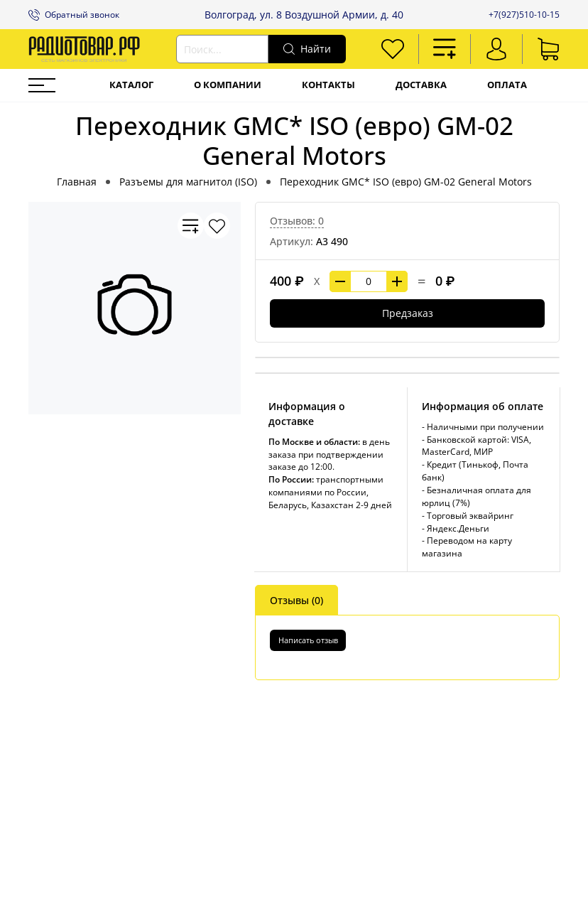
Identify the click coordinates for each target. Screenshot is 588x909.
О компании (228, 85)
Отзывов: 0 (297, 221)
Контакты (328, 85)
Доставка (421, 85)
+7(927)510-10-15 (524, 15)
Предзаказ (408, 313)
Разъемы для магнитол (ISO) (188, 182)
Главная (77, 182)
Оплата (507, 85)
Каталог (131, 85)
